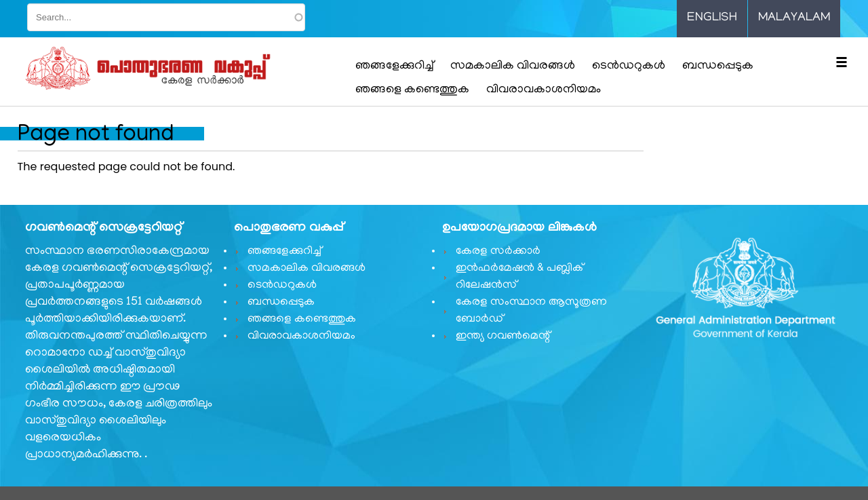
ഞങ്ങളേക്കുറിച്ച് (394, 66)
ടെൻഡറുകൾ (629, 66)
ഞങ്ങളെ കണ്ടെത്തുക (412, 90)
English (712, 18)
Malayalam (794, 18)
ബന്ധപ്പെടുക (718, 66)
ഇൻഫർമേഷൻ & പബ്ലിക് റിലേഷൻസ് (519, 277)
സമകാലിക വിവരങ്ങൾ (513, 66)
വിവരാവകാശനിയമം (544, 90)
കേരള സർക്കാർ (498, 252)
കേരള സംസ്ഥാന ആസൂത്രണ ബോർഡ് (531, 311)
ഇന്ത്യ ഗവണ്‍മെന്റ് (503, 336)
